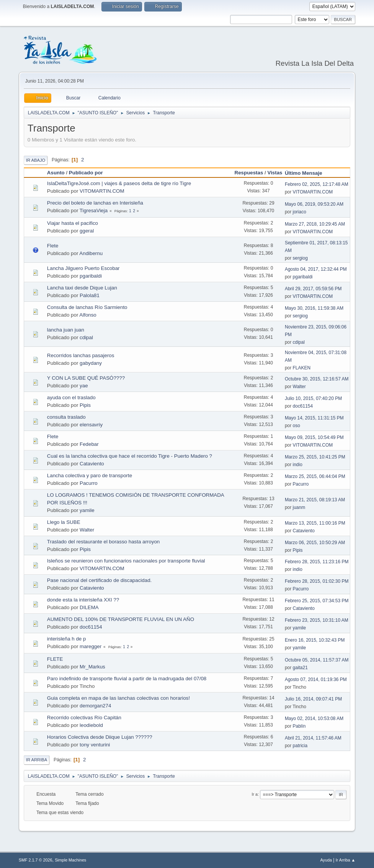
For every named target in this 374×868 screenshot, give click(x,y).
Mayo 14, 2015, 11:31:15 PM (314, 418)
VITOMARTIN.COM (102, 191)
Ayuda (326, 860)
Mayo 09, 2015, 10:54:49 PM (314, 437)
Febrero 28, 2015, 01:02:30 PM (317, 581)
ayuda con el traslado (71, 397)
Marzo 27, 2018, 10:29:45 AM (315, 224)
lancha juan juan (66, 330)
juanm (299, 507)
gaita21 (300, 668)
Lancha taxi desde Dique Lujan (82, 288)
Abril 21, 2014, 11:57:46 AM (313, 738)
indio (298, 465)
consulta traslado (66, 417)
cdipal (86, 337)
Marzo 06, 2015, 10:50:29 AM (315, 543)
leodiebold (91, 725)
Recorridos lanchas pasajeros (81, 355)
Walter (299, 387)
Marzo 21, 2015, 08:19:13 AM (315, 500)
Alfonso (88, 315)
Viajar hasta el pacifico (73, 223)
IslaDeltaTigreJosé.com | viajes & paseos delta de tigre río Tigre (119, 183)
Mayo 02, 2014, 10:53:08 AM (314, 718)
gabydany (91, 363)
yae (84, 386)
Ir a (255, 794)
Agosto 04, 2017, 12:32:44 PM (316, 269)
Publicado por (86, 173)
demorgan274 (95, 706)
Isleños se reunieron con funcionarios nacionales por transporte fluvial (126, 561)
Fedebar (89, 444)
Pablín (299, 726)
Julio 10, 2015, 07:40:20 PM (313, 398)
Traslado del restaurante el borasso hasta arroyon (103, 542)
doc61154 (303, 406)
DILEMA (89, 607)
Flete (53, 246)
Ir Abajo (36, 160)
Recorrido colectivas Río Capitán (84, 718)
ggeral (87, 231)
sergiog (300, 258)
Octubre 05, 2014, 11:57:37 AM (317, 660)
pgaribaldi (91, 276)
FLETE (55, 659)
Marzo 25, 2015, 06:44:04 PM (315, 476)
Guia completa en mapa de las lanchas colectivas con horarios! (118, 698)
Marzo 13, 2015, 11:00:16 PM (315, 523)
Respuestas (249, 173)
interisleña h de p (67, 639)
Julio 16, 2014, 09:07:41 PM (313, 699)
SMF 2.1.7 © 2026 (36, 860)
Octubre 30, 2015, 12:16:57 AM (317, 379)
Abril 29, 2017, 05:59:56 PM (313, 289)
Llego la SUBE (64, 522)
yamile (87, 510)
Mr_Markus (92, 667)
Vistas (275, 173)
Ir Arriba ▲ (345, 860)
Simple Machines (70, 860)
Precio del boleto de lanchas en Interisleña (95, 203)
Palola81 (90, 295)
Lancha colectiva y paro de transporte (90, 475)
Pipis (85, 405)
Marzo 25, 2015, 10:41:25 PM (315, 457)
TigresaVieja (94, 210)
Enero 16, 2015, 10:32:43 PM (315, 640)
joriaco (300, 212)
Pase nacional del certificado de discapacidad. (99, 580)
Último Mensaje (307, 173)
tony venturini (95, 745)
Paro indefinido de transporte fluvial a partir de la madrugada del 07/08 (127, 679)
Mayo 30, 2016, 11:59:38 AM (314, 308)
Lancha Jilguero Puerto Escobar (83, 268)
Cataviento (92, 464)
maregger (91, 646)
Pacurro (89, 483)
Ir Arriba (37, 760)
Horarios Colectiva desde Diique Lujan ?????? (100, 737)
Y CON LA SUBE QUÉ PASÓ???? (86, 378)
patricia (300, 746)
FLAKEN (302, 368)
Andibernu (91, 253)
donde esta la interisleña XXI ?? (83, 600)
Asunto (56, 173)
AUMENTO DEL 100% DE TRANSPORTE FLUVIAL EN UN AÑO (121, 619)
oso (296, 426)
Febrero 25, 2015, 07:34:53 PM (317, 601)
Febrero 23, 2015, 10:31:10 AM (317, 620)
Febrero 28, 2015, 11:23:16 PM (317, 562)
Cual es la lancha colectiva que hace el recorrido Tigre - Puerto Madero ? (130, 456)
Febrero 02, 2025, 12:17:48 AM (317, 184)
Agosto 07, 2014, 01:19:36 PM (316, 679)
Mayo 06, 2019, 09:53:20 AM (314, 204)
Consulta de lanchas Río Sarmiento (87, 307)
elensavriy (91, 425)
